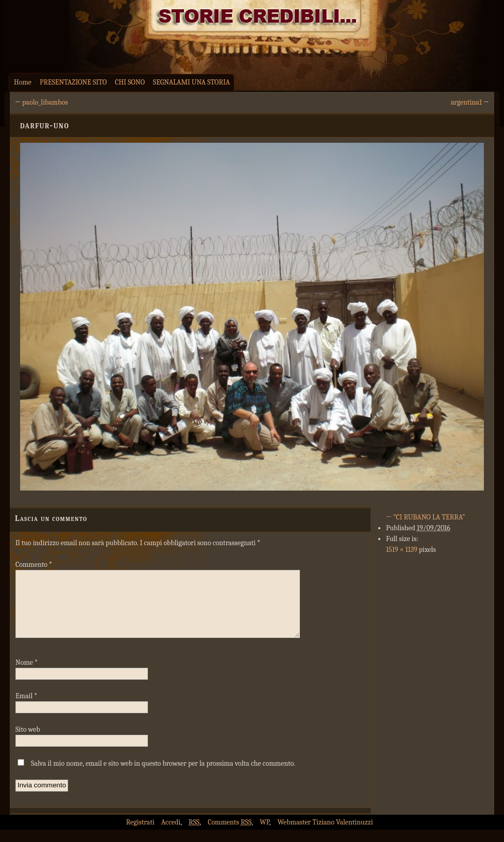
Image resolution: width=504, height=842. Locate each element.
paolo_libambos (45, 102)
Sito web (28, 742)
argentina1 (466, 102)
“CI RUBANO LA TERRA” (425, 517)
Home (23, 82)
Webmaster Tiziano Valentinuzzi (325, 835)
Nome (27, 675)
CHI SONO (130, 82)
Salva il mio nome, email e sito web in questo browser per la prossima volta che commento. (163, 776)
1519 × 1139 (402, 550)
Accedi (171, 835)
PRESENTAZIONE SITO (73, 82)
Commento (34, 565)
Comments (230, 835)
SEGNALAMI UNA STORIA (191, 82)
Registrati (140, 835)
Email (26, 708)
